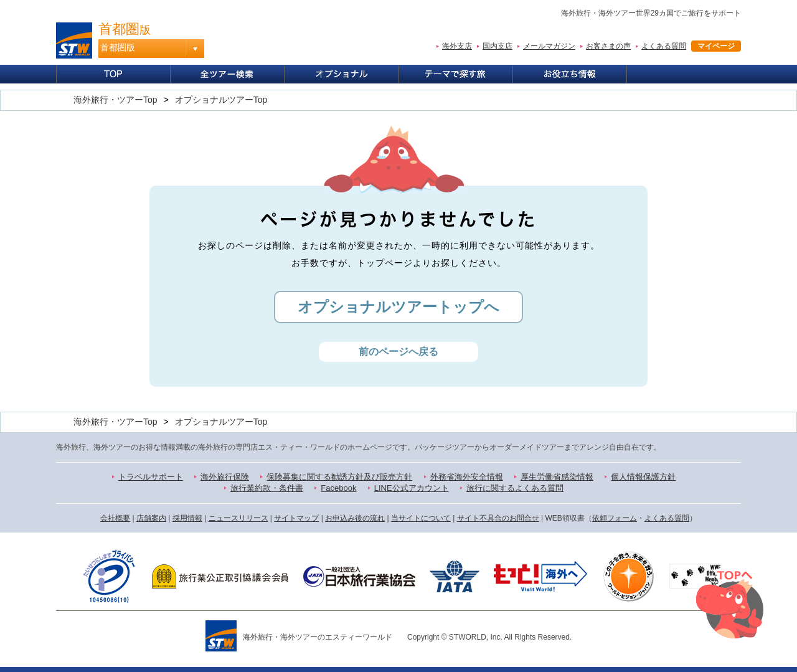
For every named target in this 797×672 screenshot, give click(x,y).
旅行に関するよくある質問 (515, 488)
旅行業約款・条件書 (267, 488)
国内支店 (498, 46)
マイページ (716, 46)
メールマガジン (549, 46)
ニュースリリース (238, 518)
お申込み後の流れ (355, 518)
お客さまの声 (608, 46)
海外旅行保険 (225, 477)
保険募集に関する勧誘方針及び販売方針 (339, 477)
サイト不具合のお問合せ (498, 518)
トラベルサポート (151, 477)
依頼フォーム (615, 518)
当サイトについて (421, 518)
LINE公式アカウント (412, 488)
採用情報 (187, 518)
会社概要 (115, 518)
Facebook (338, 488)
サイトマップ (296, 518)
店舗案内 (151, 518)
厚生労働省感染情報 (557, 477)
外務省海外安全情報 (467, 477)
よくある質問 (664, 46)
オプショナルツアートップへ (398, 307)
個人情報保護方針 (643, 477)
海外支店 (457, 46)
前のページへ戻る (398, 352)
